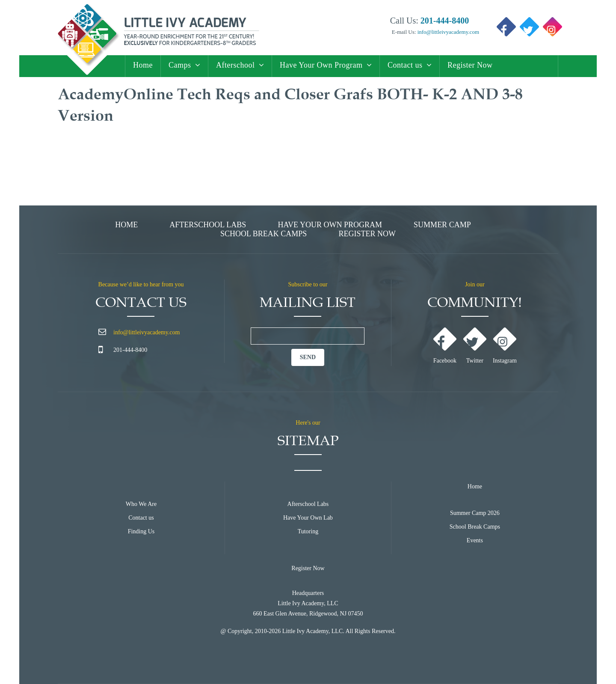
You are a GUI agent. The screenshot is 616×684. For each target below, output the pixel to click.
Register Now (470, 65)
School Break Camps (264, 234)
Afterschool (235, 65)
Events (475, 540)
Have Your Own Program (321, 65)
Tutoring (308, 531)
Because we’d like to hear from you (141, 284)
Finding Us (141, 531)
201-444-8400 (130, 350)
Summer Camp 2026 (475, 513)
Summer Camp (442, 225)
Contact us (405, 65)
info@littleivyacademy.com (447, 32)
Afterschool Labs (208, 225)
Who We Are (141, 504)
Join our (475, 284)
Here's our (308, 423)
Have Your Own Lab (308, 518)
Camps (180, 65)
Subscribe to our (308, 284)
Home (143, 65)
